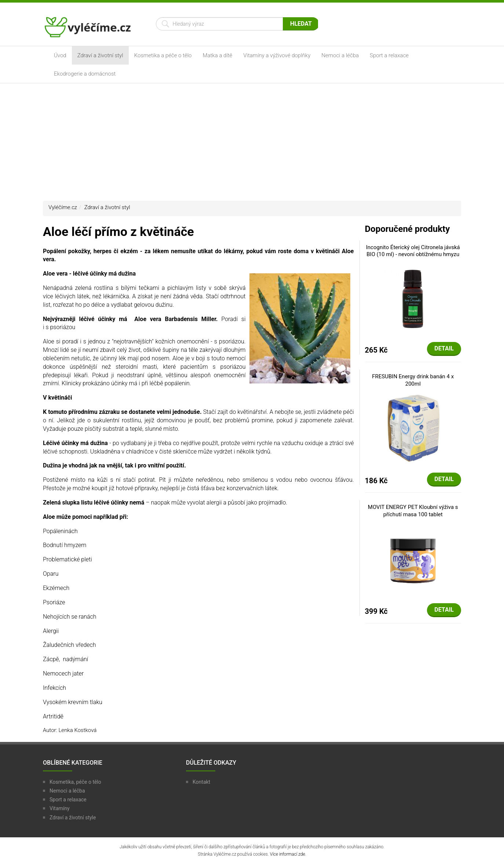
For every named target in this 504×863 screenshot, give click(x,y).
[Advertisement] (252, 142)
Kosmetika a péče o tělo (163, 55)
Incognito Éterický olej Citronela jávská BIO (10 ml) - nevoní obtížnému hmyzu (413, 251)
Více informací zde (288, 854)
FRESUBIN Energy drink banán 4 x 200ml (413, 380)
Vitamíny (60, 808)
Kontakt (201, 782)
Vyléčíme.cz (63, 207)
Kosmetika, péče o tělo (75, 782)
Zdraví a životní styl (100, 55)
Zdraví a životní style (73, 818)
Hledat (301, 24)
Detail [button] (444, 348)
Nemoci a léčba (340, 55)
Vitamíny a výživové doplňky (277, 55)
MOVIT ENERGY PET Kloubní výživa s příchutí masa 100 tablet (413, 511)
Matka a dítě (218, 55)
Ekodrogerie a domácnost (85, 74)
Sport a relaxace (389, 55)
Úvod (60, 55)
